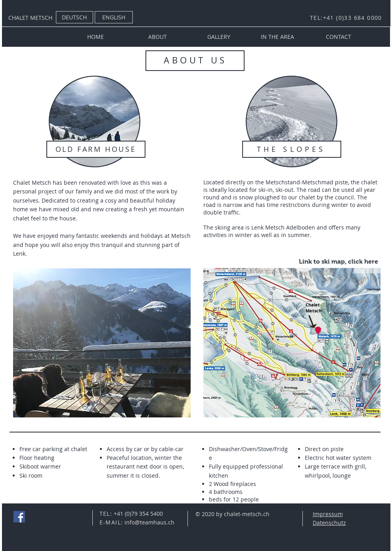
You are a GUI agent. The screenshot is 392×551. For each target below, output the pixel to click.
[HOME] (96, 37)
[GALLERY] (219, 37)
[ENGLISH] (114, 17)
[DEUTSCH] (75, 17)
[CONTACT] (338, 37)
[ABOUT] (158, 37)
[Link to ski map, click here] (338, 262)
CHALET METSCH (30, 18)
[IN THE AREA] (277, 37)
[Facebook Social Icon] (19, 517)
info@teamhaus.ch (149, 522)
